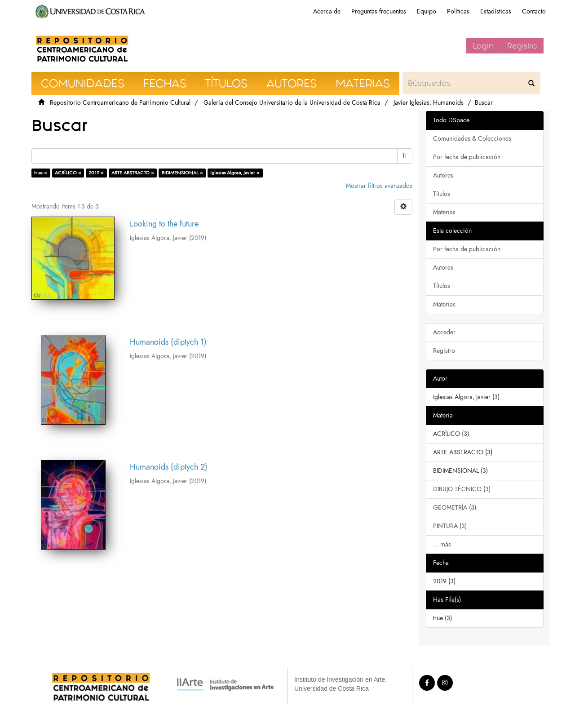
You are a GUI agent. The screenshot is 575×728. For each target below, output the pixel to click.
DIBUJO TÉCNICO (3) (462, 489)
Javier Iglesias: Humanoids (429, 103)
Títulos (442, 194)
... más (442, 544)
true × (41, 173)
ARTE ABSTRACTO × (133, 173)
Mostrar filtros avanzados (379, 186)
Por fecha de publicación (467, 157)
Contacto (534, 11)
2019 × (96, 173)
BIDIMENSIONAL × (182, 173)
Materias (444, 212)
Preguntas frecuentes (379, 11)
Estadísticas (496, 11)
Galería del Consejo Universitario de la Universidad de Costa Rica (292, 103)
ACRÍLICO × (68, 173)
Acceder (444, 332)
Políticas (458, 11)
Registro (522, 46)
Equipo (427, 11)
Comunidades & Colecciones (472, 139)
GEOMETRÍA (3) (455, 508)
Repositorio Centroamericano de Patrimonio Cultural (120, 103)
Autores (443, 175)
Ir (405, 156)
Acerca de (327, 11)
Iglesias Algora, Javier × (235, 173)
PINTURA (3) (450, 526)
